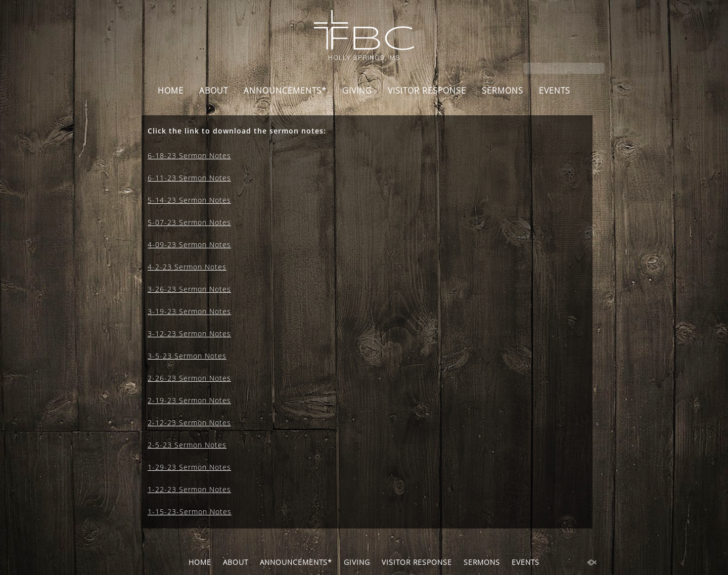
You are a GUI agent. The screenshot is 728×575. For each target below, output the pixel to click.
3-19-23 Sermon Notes (189, 311)
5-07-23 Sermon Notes (189, 222)
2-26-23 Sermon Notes (189, 378)
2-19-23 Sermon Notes (189, 400)
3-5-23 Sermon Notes (187, 356)
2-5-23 (160, 445)
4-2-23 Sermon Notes (187, 267)
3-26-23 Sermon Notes (189, 289)
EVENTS (555, 91)
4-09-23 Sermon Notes (189, 245)
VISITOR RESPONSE (427, 91)
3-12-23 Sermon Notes (189, 334)
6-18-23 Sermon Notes (189, 156)
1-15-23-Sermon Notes (190, 512)
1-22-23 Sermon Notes (189, 489)
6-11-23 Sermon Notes (189, 178)
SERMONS (503, 91)
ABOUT (214, 91)
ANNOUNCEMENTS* (285, 91)
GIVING (357, 91)
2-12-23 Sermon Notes (189, 423)
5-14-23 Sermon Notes (189, 200)
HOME (171, 91)
